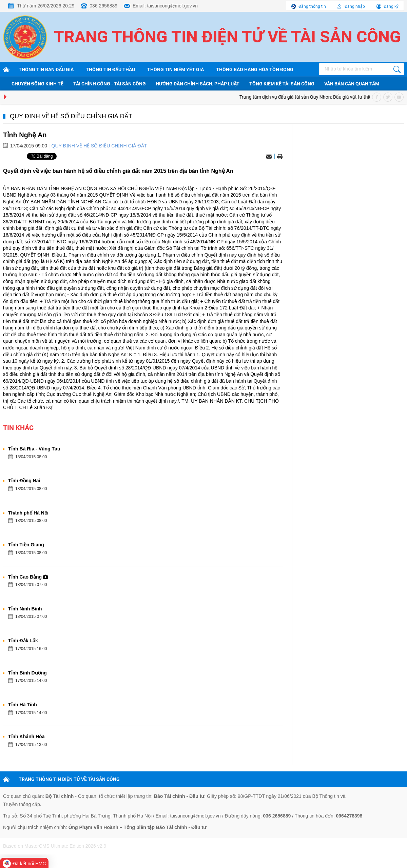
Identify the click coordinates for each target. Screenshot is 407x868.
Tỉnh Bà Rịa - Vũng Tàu (34, 449)
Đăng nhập (355, 6)
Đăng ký (391, 6)
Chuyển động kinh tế (37, 84)
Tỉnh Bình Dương (27, 673)
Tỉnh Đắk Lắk (23, 641)
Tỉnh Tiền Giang (26, 545)
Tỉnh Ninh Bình (25, 609)
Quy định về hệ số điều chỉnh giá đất (71, 116)
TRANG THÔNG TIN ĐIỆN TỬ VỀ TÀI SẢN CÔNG (69, 779)
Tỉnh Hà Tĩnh (23, 705)
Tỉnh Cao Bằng (28, 577)
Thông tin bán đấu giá (46, 69)
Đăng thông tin (312, 6)
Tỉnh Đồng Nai (24, 481)
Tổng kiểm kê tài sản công (282, 84)
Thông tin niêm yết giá (176, 69)
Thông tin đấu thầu (110, 69)
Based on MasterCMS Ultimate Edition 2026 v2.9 (55, 846)
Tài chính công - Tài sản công (110, 84)
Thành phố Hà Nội (28, 513)
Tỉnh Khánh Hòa (26, 736)
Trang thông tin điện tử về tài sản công (227, 37)
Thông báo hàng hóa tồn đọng (255, 69)
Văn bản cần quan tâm (352, 84)
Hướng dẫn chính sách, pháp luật (198, 84)
